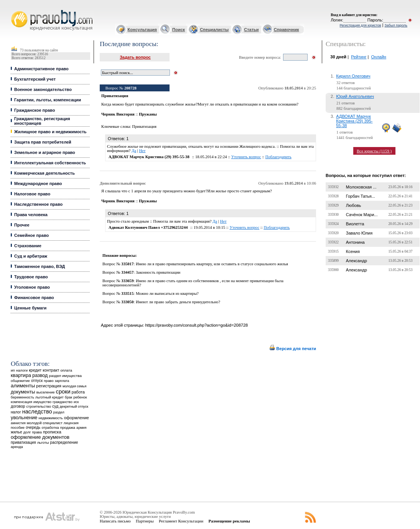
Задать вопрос (135, 57)
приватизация (23, 442)
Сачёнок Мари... (362, 215)
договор (18, 406)
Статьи (251, 30)
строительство (39, 406)
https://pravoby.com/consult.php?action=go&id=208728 (196, 325)
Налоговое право (32, 194)
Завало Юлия (359, 233)
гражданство (63, 402)
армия (81, 428)
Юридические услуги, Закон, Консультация (15, 10)
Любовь (353, 205)
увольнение (24, 417)
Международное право (38, 183)
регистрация (49, 386)
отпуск (37, 381)
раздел (59, 412)
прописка (52, 432)
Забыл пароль (396, 25)
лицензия (71, 423)
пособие (18, 428)
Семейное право (31, 235)
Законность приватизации (158, 272)
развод (40, 375)
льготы (43, 442)
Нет (142, 151)
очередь (33, 427)
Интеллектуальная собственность (50, 163)
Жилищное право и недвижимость (50, 132)
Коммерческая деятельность (44, 173)
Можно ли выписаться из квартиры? (167, 293)
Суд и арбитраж (31, 256)
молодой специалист (45, 423)
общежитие (20, 381)
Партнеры (145, 521)
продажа (68, 427)
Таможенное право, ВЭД (40, 266)
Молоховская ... (361, 187)
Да (134, 151)
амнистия (18, 423)
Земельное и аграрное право (45, 152)
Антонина (355, 242)
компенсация (21, 402)
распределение (64, 442)
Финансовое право (34, 298)
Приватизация (144, 126)
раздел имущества (65, 376)
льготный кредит (49, 397)
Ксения (353, 251)
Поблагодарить (278, 157)
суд (55, 406)
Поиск (179, 30)
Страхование (28, 246)
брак (68, 397)
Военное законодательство (43, 89)
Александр (357, 261)
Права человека (31, 215)
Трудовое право (31, 277)
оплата (66, 370)
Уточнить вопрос (246, 157)
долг (27, 432)
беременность (22, 397)
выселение (46, 392)
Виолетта (355, 224)
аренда (17, 447)
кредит (35, 370)
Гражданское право (35, 110)
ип (13, 370)
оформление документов (40, 437)
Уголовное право (32, 287)
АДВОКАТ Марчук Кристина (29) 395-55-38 (354, 121)
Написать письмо (115, 521)
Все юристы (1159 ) (374, 151)
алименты (23, 386)
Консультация (142, 30)
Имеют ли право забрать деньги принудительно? (178, 302)
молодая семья (74, 386)
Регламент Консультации (181, 521)
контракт (51, 370)
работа (78, 392)
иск (76, 402)
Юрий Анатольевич (355, 96)
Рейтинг (359, 57)
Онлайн (379, 57)
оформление (77, 418)
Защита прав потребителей (43, 142)
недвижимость (50, 418)
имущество (42, 402)
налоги (22, 370)
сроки (63, 392)
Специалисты (214, 30)
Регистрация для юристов (360, 25)
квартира (21, 375)
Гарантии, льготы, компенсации (48, 100)
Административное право (41, 69)
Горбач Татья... (361, 196)
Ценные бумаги (30, 308)
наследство (37, 412)
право (49, 381)
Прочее (22, 225)
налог (16, 412)
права (37, 432)
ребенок (80, 397)
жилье (16, 432)
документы (23, 392)
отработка (50, 427)
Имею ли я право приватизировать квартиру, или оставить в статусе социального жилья (212, 264)
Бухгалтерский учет (35, 79)
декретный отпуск (74, 407)
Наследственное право (38, 204)
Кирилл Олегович (353, 76)
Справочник (287, 30)
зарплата (62, 381)
